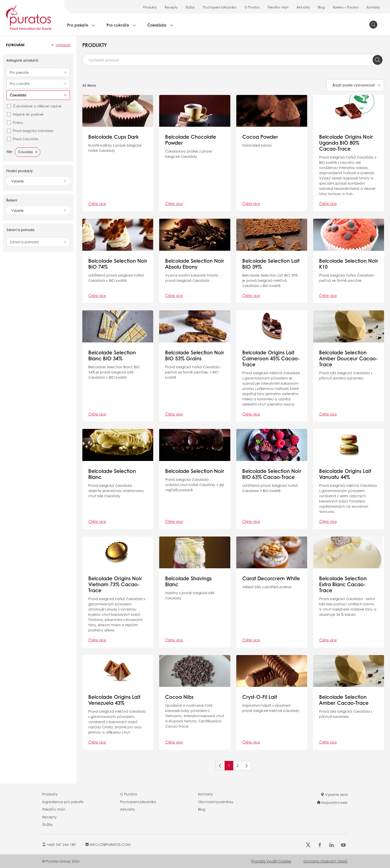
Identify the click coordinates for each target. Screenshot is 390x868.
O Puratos (252, 7)
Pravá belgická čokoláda (33, 131)
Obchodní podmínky (216, 802)
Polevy (18, 122)
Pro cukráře (118, 25)
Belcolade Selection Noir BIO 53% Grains (195, 355)
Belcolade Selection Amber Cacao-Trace (344, 700)
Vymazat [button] (63, 45)
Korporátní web (332, 802)
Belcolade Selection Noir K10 (349, 264)
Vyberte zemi (334, 794)
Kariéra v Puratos (346, 7)
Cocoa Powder (260, 137)
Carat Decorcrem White (271, 578)
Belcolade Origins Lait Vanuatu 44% (345, 474)
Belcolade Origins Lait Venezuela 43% (114, 700)
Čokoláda (157, 25)
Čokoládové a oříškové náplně (37, 106)
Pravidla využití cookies (271, 861)
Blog (321, 7)
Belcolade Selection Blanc (112, 474)
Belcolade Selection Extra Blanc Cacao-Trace (343, 584)
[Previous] (220, 766)
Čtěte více (97, 204)
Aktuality (303, 7)
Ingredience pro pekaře (63, 802)
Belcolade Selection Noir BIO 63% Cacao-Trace (272, 474)
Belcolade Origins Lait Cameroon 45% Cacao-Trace (271, 358)
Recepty (171, 7)
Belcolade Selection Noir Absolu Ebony (195, 264)
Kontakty (373, 7)
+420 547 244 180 (59, 844)
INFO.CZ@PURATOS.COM (108, 844)
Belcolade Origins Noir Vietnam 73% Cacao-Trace (115, 584)
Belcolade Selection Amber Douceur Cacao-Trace (348, 358)
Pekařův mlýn (278, 7)
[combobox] (233, 60)
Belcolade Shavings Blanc (188, 581)
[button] (52, 45)
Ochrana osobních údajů (326, 861)
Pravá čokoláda (26, 139)
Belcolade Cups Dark (114, 137)
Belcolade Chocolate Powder (191, 140)
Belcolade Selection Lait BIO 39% (271, 264)
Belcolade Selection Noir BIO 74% (118, 264)
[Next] (246, 766)
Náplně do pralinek (28, 114)
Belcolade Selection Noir (195, 471)
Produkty (150, 7)
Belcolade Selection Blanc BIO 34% (112, 355)
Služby (190, 7)
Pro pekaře (78, 25)
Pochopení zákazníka (220, 7)
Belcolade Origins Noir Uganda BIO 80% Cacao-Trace (346, 143)
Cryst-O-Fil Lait (260, 697)
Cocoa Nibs (179, 697)
